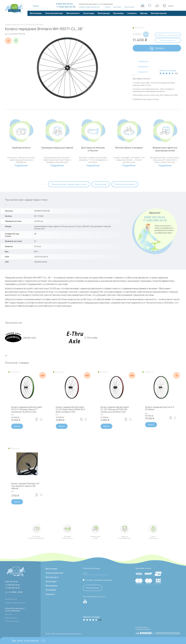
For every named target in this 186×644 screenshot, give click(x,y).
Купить (160, 48)
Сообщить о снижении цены (168, 35)
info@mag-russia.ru (12, 621)
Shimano (40, 24)
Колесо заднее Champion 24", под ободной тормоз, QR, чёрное (26, 486)
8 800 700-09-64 (155, 217)
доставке (147, 99)
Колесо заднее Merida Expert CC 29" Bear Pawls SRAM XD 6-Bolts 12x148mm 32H (71, 409)
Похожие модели (125, 184)
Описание (101, 184)
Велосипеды (51, 569)
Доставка (117, 7)
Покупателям (129, 7)
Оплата (108, 7)
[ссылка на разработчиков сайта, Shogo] (158, 632)
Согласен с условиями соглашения (99, 580)
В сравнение (143, 67)
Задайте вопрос (11, 599)
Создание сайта (141, 627)
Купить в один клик (168, 40)
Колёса (31, 24)
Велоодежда (51, 586)
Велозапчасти (20, 24)
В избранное (143, 61)
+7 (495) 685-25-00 (155, 220)
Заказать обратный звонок (89, 7)
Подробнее (21, 165)
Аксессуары (51, 581)
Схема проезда (11, 618)
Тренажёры (51, 590)
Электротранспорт (55, 573)
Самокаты (50, 594)
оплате (156, 99)
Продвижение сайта (143, 629)
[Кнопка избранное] (157, 6)
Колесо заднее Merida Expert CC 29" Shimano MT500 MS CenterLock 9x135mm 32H (115, 409)
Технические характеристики (69, 184)
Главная (8, 24)
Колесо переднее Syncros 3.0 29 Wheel (160, 408)
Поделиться (143, 72)
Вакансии (9, 614)
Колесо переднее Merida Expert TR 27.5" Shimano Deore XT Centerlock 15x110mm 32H (27, 409)
